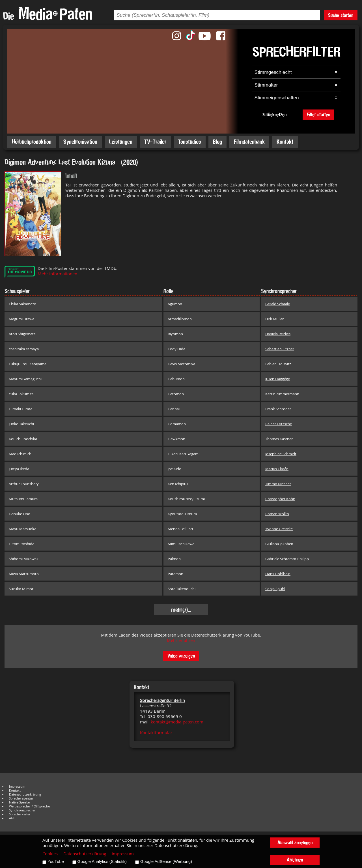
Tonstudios (190, 142)
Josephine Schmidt (281, 454)
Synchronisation (80, 142)
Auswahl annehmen (295, 842)
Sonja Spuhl (275, 589)
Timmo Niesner (278, 484)
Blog (217, 142)
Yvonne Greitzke (279, 529)
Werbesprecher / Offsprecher (30, 806)
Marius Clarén (277, 469)
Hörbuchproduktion (32, 142)
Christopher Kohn (280, 499)
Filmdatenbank (249, 142)
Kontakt (285, 142)
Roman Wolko (277, 514)
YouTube (56, 861)
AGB (12, 818)
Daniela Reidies (278, 334)
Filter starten (318, 114)
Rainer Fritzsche (279, 424)
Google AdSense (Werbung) (166, 861)
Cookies (50, 854)
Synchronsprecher (22, 810)
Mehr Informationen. (58, 274)
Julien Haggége (278, 379)
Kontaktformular (156, 733)
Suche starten (341, 15)
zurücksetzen (274, 114)
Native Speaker (20, 802)
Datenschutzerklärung (25, 794)
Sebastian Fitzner (280, 349)
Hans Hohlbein (278, 574)
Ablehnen (295, 860)
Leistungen (121, 142)
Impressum (17, 787)
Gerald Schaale (278, 304)
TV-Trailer (155, 142)
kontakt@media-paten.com (177, 722)
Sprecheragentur (21, 798)
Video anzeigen (181, 656)
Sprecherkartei (20, 814)
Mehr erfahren (181, 640)
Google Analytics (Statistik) (102, 861)
